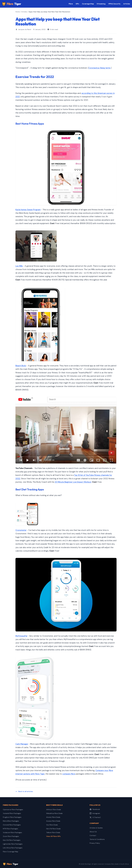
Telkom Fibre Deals (53, 832)
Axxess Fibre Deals (53, 821)
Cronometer (21, 530)
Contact (93, 835)
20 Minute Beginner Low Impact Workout (73, 482)
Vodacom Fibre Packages (12, 832)
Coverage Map (88, 4)
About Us (93, 832)
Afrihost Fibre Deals (54, 810)
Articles (127, 4)
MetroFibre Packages (11, 821)
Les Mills (19, 266)
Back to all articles (24, 791)
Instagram (95, 813)
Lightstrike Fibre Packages (13, 844)
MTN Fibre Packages (10, 829)
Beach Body (21, 366)
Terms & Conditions (97, 839)
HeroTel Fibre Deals (53, 829)
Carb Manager (22, 744)
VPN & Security (114, 4)
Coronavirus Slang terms (100, 68)
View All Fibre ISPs (53, 836)
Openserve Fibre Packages (13, 810)
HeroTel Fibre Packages (12, 840)
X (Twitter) (95, 817)
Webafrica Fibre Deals (54, 813)
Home (18, 12)
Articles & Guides (96, 828)
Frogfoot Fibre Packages (12, 817)
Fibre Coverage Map (11, 852)
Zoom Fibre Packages (11, 836)
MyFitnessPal (21, 636)
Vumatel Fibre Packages (12, 813)
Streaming (101, 4)
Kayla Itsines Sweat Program (28, 210)
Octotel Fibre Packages (12, 825)
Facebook (95, 809)
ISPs (77, 4)
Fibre (12, 4)
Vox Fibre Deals (52, 825)
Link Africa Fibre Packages (13, 848)
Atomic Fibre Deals (53, 817)
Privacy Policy (95, 843)
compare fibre (69, 774)
